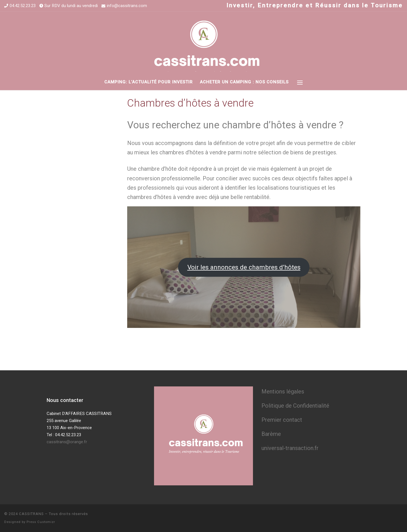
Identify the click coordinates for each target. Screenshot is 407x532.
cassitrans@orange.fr (67, 442)
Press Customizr (41, 522)
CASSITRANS (31, 514)
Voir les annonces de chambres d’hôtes (244, 267)
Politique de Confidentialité (295, 406)
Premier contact (282, 420)
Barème (271, 434)
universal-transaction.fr (290, 448)
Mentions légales (283, 392)
